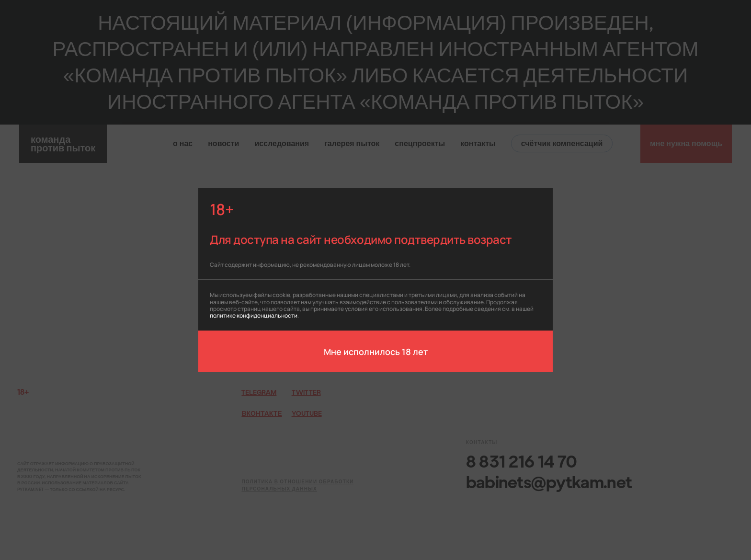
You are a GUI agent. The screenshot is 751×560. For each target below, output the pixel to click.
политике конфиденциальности (254, 315)
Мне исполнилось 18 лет (376, 351)
